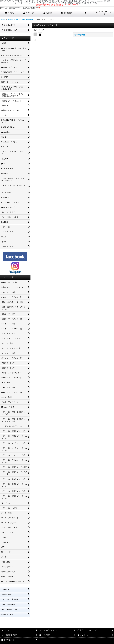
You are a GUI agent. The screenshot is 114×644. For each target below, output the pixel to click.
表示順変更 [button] (79, 35)
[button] (48, 13)
